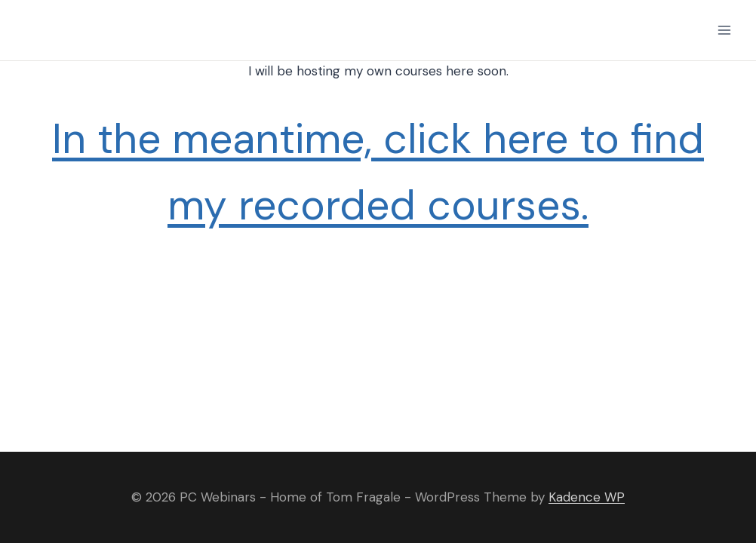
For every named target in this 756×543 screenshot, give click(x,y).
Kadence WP (587, 497)
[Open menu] (724, 30)
